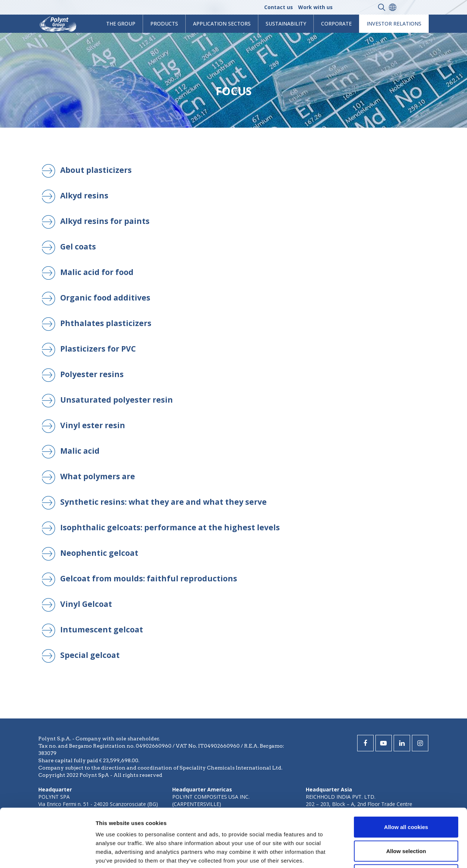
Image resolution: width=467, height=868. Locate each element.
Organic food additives (105, 298)
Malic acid (80, 451)
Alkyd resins (84, 195)
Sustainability (286, 24)
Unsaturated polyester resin (117, 400)
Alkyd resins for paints (105, 221)
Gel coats (78, 247)
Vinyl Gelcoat (86, 604)
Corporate (336, 24)
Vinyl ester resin (93, 425)
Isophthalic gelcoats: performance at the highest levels (170, 527)
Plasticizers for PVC (98, 349)
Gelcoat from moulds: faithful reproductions (149, 578)
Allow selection (406, 796)
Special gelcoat (90, 655)
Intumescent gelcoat (102, 629)
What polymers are (98, 476)
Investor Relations (394, 24)
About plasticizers (96, 170)
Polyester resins (92, 374)
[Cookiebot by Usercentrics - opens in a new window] (47, 854)
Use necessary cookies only (406, 820)
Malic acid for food (97, 272)
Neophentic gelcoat (99, 553)
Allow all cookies (406, 772)
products (164, 24)
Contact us (279, 7)
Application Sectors (222, 24)
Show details (383, 854)
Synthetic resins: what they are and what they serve (163, 502)
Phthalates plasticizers (106, 323)
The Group (121, 24)
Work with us (315, 7)
